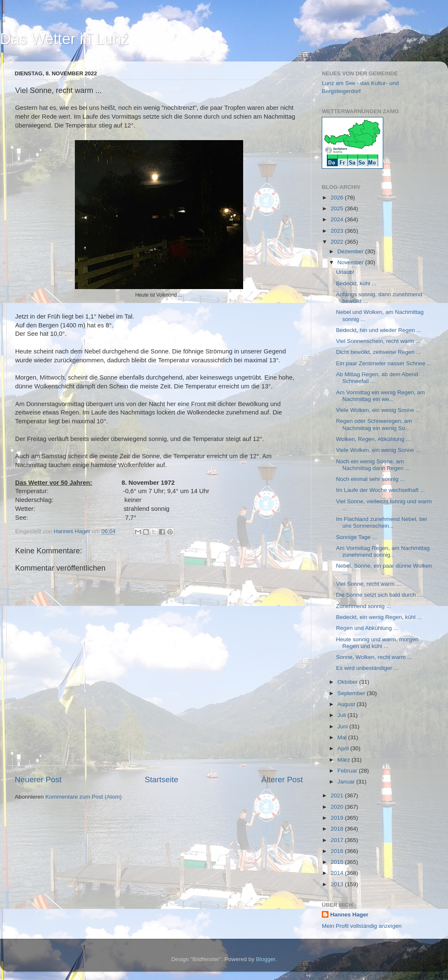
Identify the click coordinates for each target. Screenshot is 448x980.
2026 (338, 198)
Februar (348, 771)
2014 (338, 873)
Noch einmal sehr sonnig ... (371, 479)
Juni (343, 726)
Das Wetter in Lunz (64, 39)
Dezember (351, 251)
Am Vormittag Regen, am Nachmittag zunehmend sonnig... (383, 551)
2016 (338, 851)
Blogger (266, 959)
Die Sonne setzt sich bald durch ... (379, 595)
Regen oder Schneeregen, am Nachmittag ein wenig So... (374, 424)
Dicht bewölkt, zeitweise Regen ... (379, 352)
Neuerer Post (38, 779)
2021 (338, 795)
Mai (343, 737)
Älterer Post (282, 779)
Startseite (162, 779)
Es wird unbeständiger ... (367, 668)
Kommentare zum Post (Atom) (84, 797)
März (345, 760)
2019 (338, 818)
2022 (338, 242)
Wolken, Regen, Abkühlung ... (374, 439)
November (351, 262)
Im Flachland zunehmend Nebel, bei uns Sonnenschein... (382, 522)
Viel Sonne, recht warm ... (368, 584)
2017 (338, 840)
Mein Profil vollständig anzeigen (362, 926)
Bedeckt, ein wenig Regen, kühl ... (379, 617)
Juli (342, 715)
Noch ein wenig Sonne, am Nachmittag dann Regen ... (373, 465)
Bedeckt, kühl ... (356, 283)
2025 (338, 208)
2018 (338, 829)
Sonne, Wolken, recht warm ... (374, 657)
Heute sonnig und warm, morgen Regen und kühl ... (377, 643)
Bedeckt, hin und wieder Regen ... (379, 330)
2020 (338, 807)
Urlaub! (345, 272)
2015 (338, 862)
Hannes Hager (349, 915)
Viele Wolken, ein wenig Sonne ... (378, 410)
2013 (338, 884)
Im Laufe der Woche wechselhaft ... (380, 490)
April (344, 748)
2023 (338, 231)
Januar (347, 782)
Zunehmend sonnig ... (364, 606)
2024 (338, 219)
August (347, 704)
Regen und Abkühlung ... (367, 628)
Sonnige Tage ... (357, 537)
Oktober (348, 682)
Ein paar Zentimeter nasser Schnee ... (384, 363)
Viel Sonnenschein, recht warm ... (378, 341)
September (352, 693)
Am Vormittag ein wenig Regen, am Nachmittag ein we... (381, 396)
